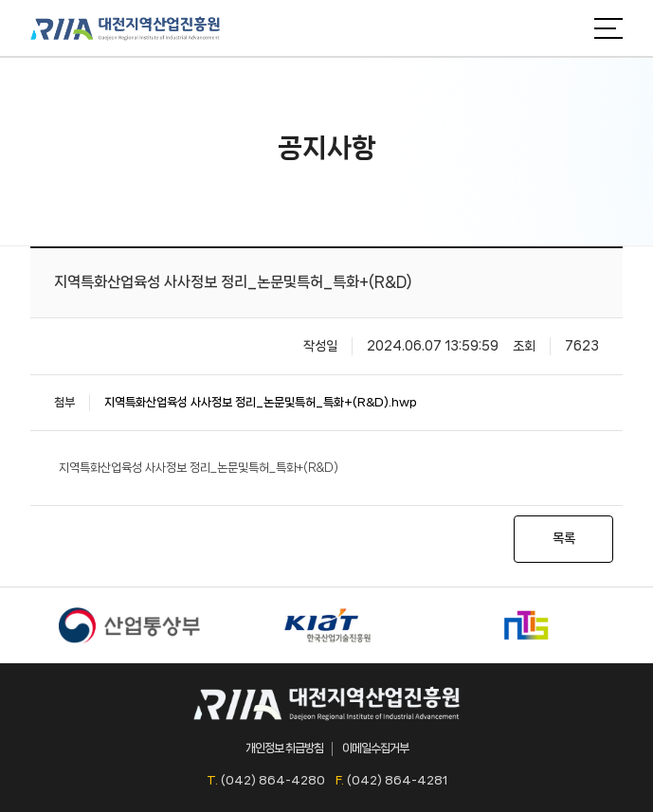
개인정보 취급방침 (284, 748)
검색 (566, 28)
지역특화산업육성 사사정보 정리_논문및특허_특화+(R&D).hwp (261, 402)
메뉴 (608, 28)
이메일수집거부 (375, 748)
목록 (564, 538)
